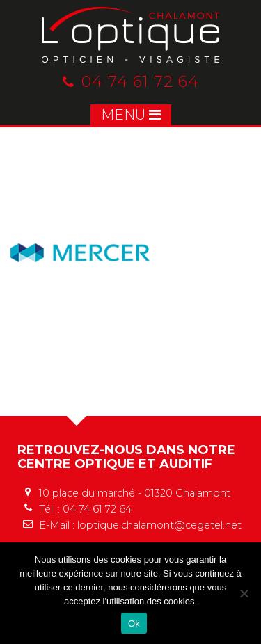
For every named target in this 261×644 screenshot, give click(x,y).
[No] (244, 593)
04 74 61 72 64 (131, 82)
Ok (134, 623)
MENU (131, 115)
